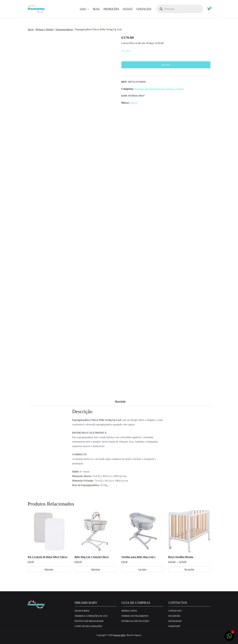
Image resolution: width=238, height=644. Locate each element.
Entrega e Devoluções (135, 621)
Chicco (134, 103)
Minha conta (129, 611)
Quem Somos (82, 611)
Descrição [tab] (120, 401)
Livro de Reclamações (88, 626)
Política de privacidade (89, 621)
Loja (84, 9)
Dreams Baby (120, 635)
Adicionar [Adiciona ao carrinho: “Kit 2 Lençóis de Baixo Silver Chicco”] (49, 569)
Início (31, 29)
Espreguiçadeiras (64, 29)
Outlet (128, 9)
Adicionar (166, 65)
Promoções (111, 9)
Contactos (144, 9)
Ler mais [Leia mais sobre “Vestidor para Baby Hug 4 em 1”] (142, 569)
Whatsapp (174, 626)
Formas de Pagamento (135, 616)
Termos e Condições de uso (91, 616)
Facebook (174, 616)
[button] (88, 9)
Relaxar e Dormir (45, 29)
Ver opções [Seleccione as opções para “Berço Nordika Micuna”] (189, 569)
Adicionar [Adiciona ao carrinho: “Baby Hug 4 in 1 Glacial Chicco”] (96, 569)
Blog (96, 9)
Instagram (175, 621)
